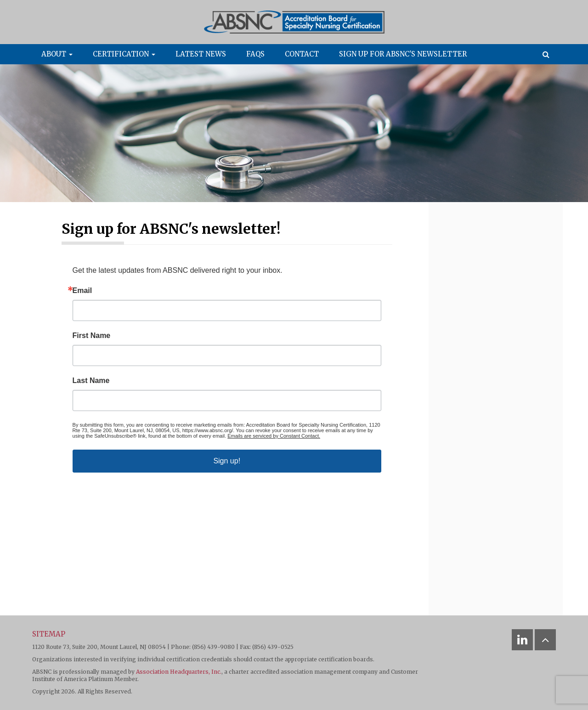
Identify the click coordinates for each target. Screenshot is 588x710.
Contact (302, 54)
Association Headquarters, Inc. (179, 672)
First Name (92, 336)
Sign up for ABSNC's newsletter (403, 54)
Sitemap (49, 634)
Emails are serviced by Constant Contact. (274, 436)
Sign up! (227, 461)
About (57, 54)
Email (82, 291)
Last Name (91, 381)
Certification (124, 54)
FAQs (255, 54)
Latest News (201, 54)
